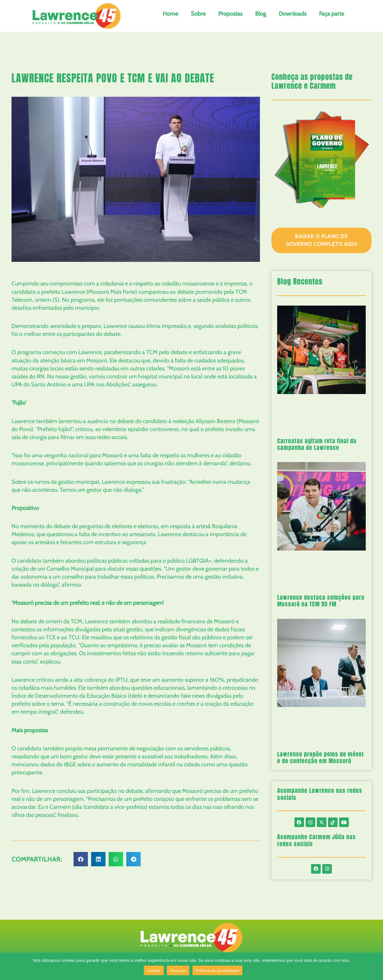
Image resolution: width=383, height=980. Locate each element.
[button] (81, 859)
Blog (261, 14)
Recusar (178, 971)
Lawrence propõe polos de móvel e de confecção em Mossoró (320, 757)
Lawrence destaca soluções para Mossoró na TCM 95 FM (321, 601)
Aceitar (154, 971)
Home (170, 14)
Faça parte (332, 14)
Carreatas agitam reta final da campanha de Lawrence (317, 444)
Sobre (198, 14)
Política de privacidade (218, 971)
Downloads (293, 14)
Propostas (230, 14)
